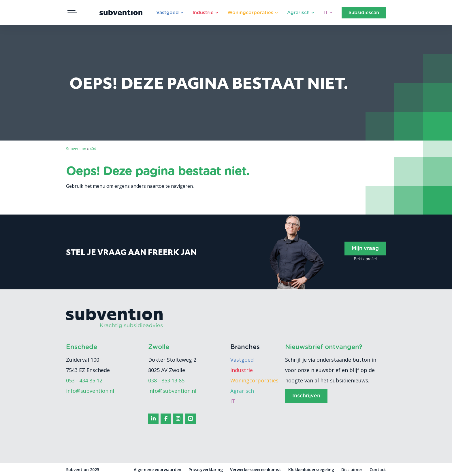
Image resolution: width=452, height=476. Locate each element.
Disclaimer (352, 470)
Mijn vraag (365, 249)
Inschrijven (306, 396)
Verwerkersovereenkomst (256, 470)
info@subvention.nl (90, 391)
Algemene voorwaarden (158, 470)
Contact (378, 470)
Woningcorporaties (250, 13)
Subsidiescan (364, 13)
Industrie (203, 13)
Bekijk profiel (365, 259)
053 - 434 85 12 (84, 380)
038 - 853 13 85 (166, 380)
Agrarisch (298, 13)
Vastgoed (167, 13)
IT (326, 13)
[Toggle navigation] (72, 13)
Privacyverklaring (206, 470)
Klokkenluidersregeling (311, 470)
